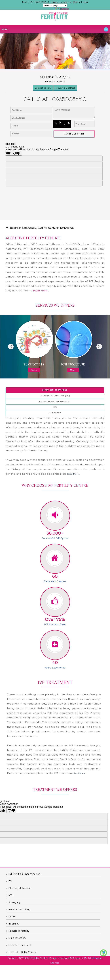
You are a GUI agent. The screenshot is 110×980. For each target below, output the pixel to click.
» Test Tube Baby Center (21, 952)
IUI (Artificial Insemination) (55, 401)
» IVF (9, 881)
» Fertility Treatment (19, 945)
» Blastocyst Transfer (19, 888)
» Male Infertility (16, 938)
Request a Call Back (65, 88)
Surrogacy (55, 413)
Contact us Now (43, 88)
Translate (61, 9)
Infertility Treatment (55, 390)
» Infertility (13, 924)
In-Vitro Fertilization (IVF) (55, 396)
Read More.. (41, 291)
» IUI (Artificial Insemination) (24, 874)
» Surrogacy (14, 902)
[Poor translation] (11, 811)
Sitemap (55, 963)
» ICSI (10, 895)
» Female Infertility (18, 931)
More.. (34, 370)
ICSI (55, 407)
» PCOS (11, 917)
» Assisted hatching (18, 910)
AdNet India (94, 958)
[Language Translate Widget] (55, 5)
